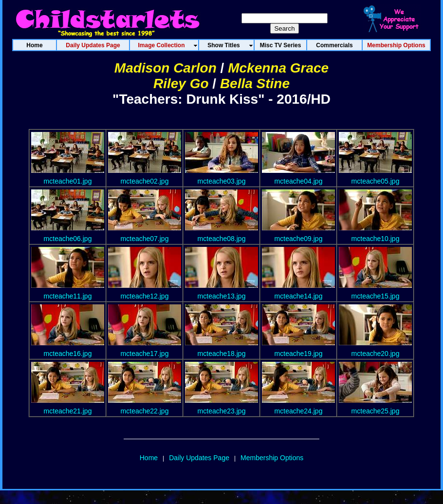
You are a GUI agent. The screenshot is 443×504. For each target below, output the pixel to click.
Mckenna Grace (278, 68)
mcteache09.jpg (299, 239)
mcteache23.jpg (222, 411)
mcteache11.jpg (68, 296)
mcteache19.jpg (299, 354)
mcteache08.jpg (222, 239)
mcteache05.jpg (376, 181)
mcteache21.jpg (68, 411)
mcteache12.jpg (145, 296)
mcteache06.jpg (68, 239)
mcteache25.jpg (376, 411)
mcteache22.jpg (145, 411)
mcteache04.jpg (299, 181)
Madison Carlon (166, 68)
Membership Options (272, 458)
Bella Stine (255, 84)
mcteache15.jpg (376, 296)
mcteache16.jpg (68, 354)
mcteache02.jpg (145, 181)
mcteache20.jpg (376, 354)
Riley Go (181, 84)
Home (149, 458)
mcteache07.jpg (145, 239)
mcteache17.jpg (145, 354)
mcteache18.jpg (222, 354)
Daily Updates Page (199, 458)
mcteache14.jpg (299, 296)
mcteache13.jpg (222, 296)
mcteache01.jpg (68, 181)
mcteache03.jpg (222, 181)
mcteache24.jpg (299, 411)
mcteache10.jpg (376, 239)
